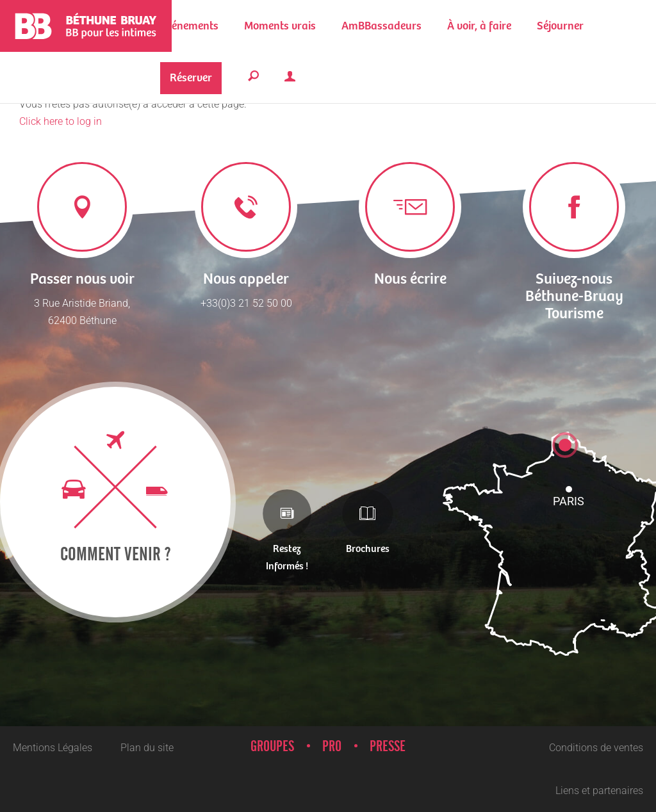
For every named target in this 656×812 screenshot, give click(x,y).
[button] (280, 26)
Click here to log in (61, 121)
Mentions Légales (53, 748)
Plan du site (147, 748)
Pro (332, 747)
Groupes (272, 747)
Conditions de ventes (596, 748)
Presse (388, 747)
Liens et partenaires (599, 791)
